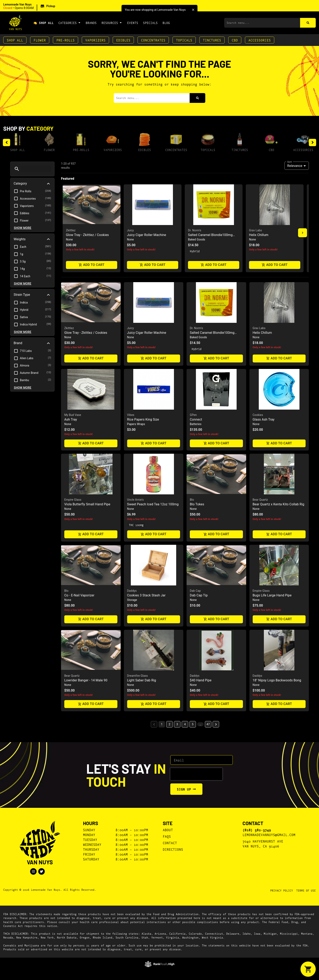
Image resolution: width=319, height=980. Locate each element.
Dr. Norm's (195, 230)
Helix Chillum (259, 235)
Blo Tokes (197, 504)
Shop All (15, 40)
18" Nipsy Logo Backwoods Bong (277, 680)
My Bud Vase (73, 415)
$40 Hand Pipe (201, 680)
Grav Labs (255, 230)
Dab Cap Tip (199, 595)
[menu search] (36, 169)
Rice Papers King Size (143, 419)
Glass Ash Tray (264, 419)
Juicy (130, 230)
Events (133, 23)
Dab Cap (195, 591)
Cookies (258, 415)
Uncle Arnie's (135, 500)
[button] (30, 6)
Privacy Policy (282, 890)
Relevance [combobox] (295, 166)
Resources (112, 23)
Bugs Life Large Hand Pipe (272, 595)
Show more (23, 228)
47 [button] (208, 724)
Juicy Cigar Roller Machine (146, 235)
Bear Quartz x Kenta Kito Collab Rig (279, 504)
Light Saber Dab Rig (142, 680)
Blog (166, 23)
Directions (173, 849)
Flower (40, 40)
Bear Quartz (260, 500)
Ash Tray (71, 419)
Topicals (184, 40)
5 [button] (193, 724)
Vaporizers (95, 40)
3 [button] (177, 724)
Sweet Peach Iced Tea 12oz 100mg (153, 504)
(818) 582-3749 (257, 830)
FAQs (167, 836)
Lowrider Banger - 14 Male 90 (86, 680)
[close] (193, 10)
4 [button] (185, 724)
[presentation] (196, 774)
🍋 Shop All (43, 23)
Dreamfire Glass (138, 676)
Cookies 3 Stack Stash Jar (146, 595)
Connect (196, 419)
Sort (290, 162)
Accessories (260, 40)
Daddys (132, 591)
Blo (192, 500)
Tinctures (212, 40)
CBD (235, 40)
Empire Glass (73, 500)
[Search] (308, 23)
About (168, 830)
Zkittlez (71, 230)
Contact (170, 843)
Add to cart (92, 265)
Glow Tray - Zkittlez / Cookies (87, 235)
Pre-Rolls (66, 40)
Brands (91, 23)
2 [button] (169, 724)
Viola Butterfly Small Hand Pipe (87, 504)
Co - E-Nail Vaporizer (79, 595)
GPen (193, 415)
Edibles (123, 40)
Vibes (131, 415)
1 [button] (162, 724)
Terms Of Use (306, 890)
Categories (70, 23)
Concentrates (153, 40)
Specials (150, 23)
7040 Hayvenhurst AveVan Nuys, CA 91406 (263, 843)
